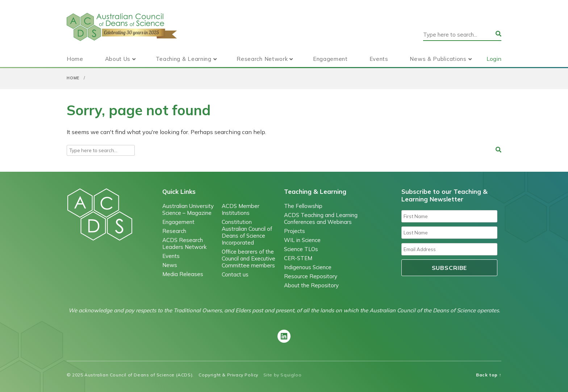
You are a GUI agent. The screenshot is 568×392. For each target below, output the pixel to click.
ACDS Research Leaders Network (184, 243)
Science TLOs (301, 249)
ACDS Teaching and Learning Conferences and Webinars (321, 218)
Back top (489, 375)
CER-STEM (298, 258)
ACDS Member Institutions (241, 209)
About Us (118, 59)
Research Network (262, 59)
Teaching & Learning (184, 59)
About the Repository (311, 285)
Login (494, 59)
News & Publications (438, 59)
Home (75, 59)
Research (174, 231)
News (170, 265)
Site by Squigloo (283, 375)
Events (379, 59)
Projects (295, 231)
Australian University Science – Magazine (188, 209)
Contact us (235, 274)
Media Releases (183, 274)
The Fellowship (303, 206)
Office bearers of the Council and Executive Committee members (248, 258)
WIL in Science (302, 240)
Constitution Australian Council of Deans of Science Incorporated (247, 232)
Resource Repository (311, 276)
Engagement (330, 59)
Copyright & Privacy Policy (228, 375)
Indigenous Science (308, 267)
